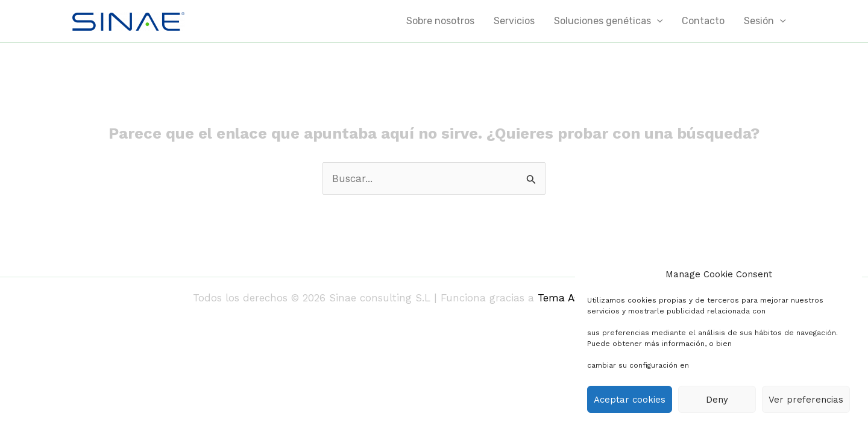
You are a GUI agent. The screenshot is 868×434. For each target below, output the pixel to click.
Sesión (765, 21)
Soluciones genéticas (609, 21)
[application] (657, 21)
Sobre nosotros (440, 21)
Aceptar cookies (630, 400)
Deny (717, 400)
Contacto (703, 21)
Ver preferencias (806, 400)
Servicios (514, 21)
